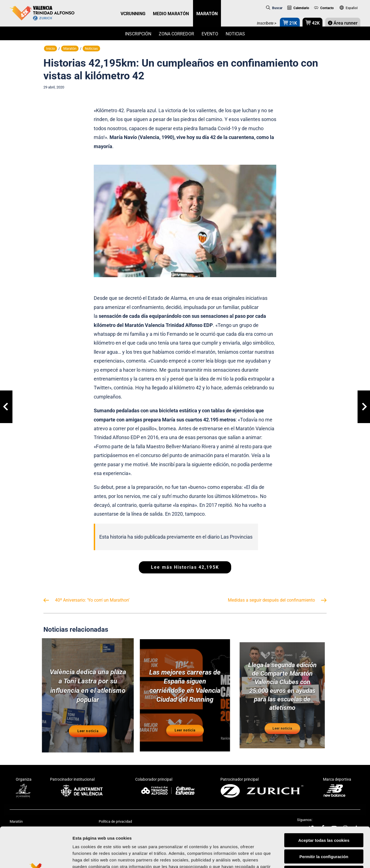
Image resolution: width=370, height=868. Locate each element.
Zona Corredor (176, 34)
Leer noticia (88, 726)
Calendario (298, 8)
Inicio (50, 48)
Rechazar (324, 833)
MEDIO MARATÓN (171, 14)
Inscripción (138, 34)
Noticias (235, 34)
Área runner (343, 23)
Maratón (70, 48)
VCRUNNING (133, 14)
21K (290, 23)
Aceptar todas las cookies (324, 800)
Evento (210, 34)
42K (312, 23)
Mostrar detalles (297, 857)
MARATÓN (207, 14)
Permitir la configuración (324, 816)
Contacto (324, 8)
